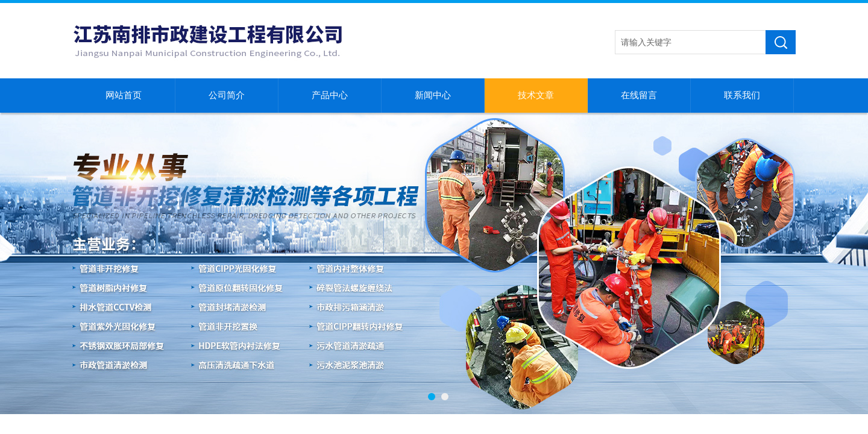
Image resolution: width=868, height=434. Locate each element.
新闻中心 (433, 95)
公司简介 (227, 95)
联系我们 (742, 95)
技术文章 (536, 95)
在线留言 (639, 95)
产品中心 (330, 95)
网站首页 (124, 95)
